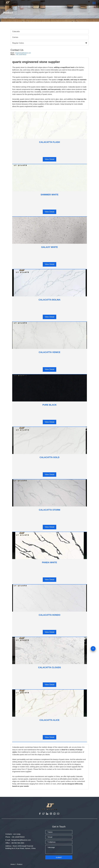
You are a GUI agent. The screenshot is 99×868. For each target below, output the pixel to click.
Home (5, 18)
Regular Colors (18, 43)
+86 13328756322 (21, 55)
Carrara (15, 37)
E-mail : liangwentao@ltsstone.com (18, 840)
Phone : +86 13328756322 (15, 837)
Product (12, 18)
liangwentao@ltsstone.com (23, 53)
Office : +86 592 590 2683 (15, 843)
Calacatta (16, 32)
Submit (59, 857)
